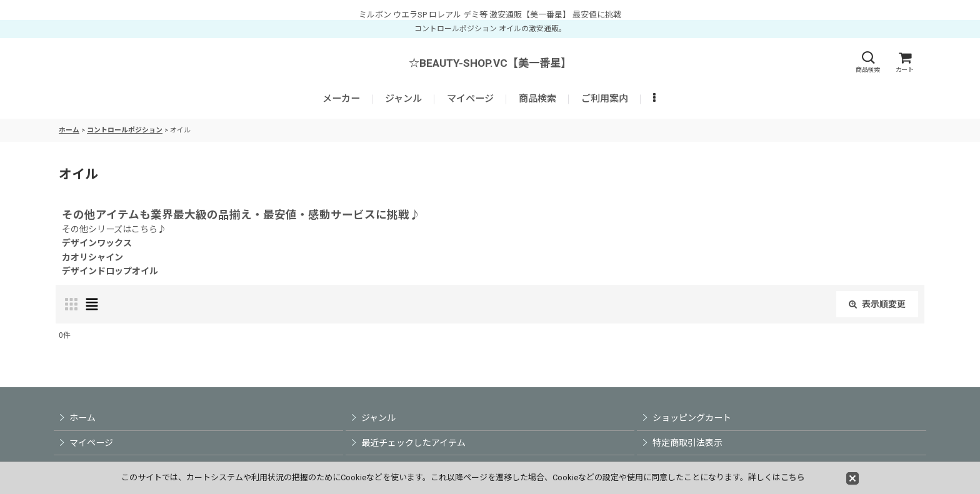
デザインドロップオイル (110, 271)
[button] (867, 62)
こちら (793, 477)
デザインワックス (97, 243)
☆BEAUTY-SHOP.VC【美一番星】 (490, 63)
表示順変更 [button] (877, 304)
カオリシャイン (92, 257)
